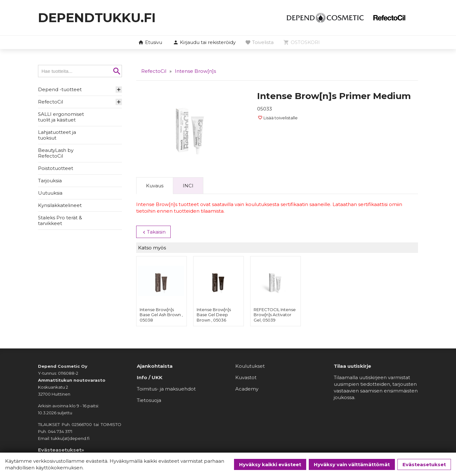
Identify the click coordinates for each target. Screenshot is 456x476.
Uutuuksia (50, 193)
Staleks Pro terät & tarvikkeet (60, 220)
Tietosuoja (149, 400)
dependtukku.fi (97, 18)
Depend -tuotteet (60, 89)
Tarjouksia (50, 181)
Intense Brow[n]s (195, 71)
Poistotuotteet (56, 168)
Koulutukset (250, 366)
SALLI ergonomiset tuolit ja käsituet (61, 117)
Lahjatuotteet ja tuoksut (57, 135)
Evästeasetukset (424, 464)
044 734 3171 (60, 431)
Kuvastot (246, 377)
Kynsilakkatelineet (60, 205)
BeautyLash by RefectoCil (56, 153)
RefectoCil (51, 102)
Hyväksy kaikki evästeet (270, 464)
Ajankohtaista (155, 366)
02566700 (82, 424)
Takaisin (153, 232)
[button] (204, 43)
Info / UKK (150, 377)
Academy (247, 389)
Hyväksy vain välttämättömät (352, 464)
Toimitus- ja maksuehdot (166, 389)
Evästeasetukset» (61, 450)
